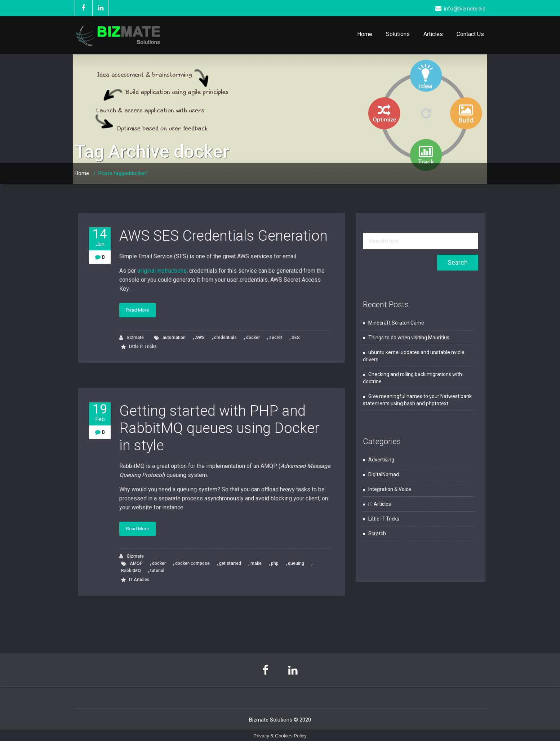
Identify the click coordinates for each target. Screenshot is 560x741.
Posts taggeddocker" (123, 173)
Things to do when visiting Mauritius (409, 338)
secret (276, 338)
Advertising (381, 460)
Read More (137, 310)
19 (100, 413)
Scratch (377, 534)
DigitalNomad (384, 474)
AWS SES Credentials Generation (223, 236)
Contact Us (470, 34)
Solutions (398, 34)
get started (230, 563)
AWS (200, 338)
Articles (433, 34)
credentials (225, 338)
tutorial (157, 571)
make (256, 563)
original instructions (162, 271)
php (275, 563)
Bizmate (132, 338)
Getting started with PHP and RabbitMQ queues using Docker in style (219, 428)
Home (365, 34)
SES (296, 338)
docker (253, 338)
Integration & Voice (390, 489)
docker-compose (192, 563)
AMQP (136, 563)
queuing (296, 563)
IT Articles (139, 580)
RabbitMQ (131, 571)
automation (174, 338)
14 (100, 238)
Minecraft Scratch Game (396, 323)
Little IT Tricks (143, 347)
